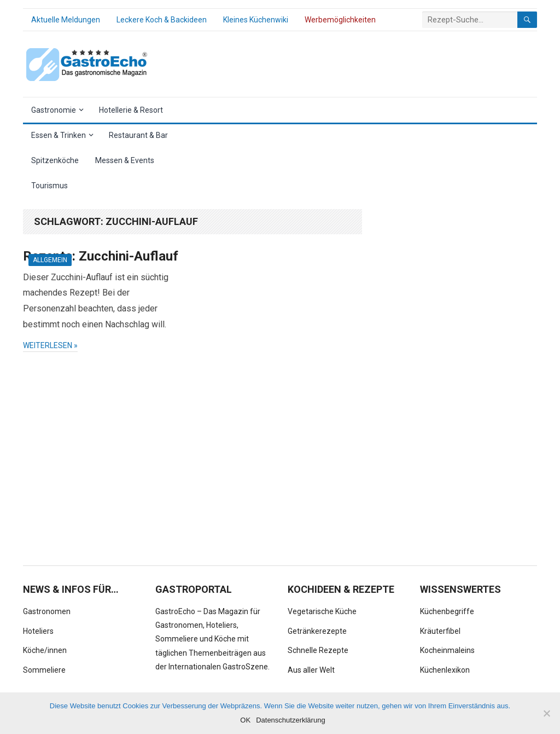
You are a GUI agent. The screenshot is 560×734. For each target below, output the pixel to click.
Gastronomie (54, 110)
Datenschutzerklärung (290, 720)
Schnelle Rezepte (318, 650)
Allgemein (50, 260)
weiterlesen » (50, 345)
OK (245, 720)
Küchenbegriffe (447, 611)
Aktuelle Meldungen (66, 20)
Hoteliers (38, 631)
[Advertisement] (455, 373)
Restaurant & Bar (138, 135)
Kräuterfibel (440, 631)
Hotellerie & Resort (131, 110)
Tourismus (49, 186)
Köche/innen (45, 650)
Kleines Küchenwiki (256, 20)
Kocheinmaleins (447, 650)
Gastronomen (47, 611)
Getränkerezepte (317, 631)
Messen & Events (125, 160)
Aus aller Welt (311, 670)
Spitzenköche (55, 160)
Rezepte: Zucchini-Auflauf (101, 256)
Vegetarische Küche (322, 611)
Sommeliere (44, 670)
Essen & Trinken (59, 135)
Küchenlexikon (445, 670)
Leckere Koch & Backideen (162, 20)
